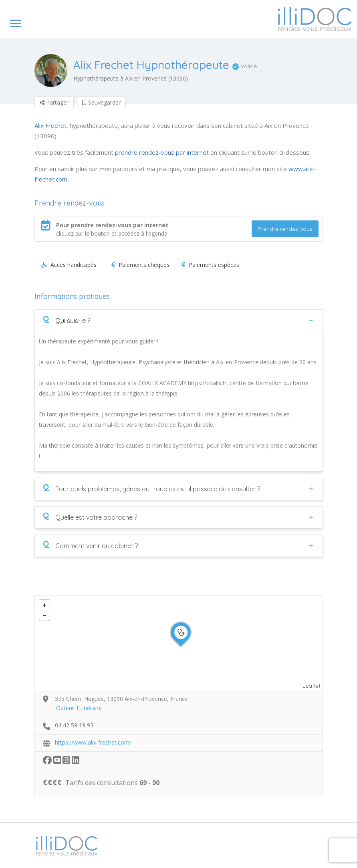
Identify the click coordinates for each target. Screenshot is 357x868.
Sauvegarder (101, 102)
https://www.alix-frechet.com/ (93, 742)
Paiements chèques (140, 265)
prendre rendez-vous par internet (162, 152)
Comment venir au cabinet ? (90, 545)
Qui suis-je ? (67, 320)
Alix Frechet (50, 125)
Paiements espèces (210, 265)
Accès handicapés (69, 265)
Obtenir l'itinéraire (79, 708)
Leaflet (312, 686)
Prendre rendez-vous (285, 229)
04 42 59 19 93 (74, 725)
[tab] (179, 320)
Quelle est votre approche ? (90, 517)
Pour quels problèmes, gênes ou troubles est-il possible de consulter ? (151, 489)
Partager (54, 102)
